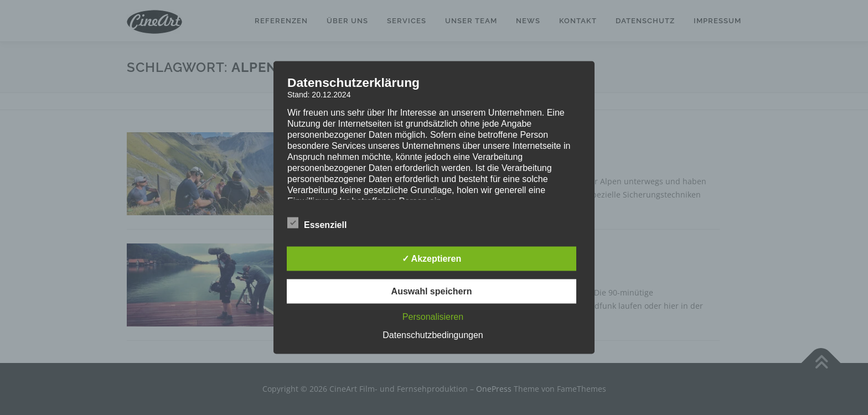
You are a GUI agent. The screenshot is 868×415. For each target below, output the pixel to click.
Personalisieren (433, 317)
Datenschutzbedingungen (433, 335)
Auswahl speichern (432, 291)
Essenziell (317, 223)
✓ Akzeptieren (432, 259)
